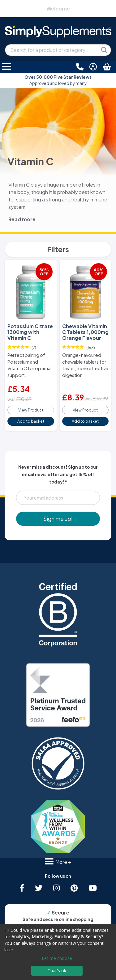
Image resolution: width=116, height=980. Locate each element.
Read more (22, 219)
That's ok (57, 971)
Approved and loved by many (58, 80)
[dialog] (58, 952)
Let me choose (57, 958)
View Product (31, 410)
